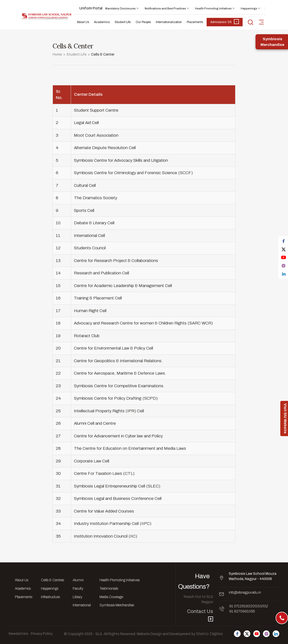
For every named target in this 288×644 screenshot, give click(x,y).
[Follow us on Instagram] (266, 634)
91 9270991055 (242, 611)
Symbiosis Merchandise (117, 605)
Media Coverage (111, 597)
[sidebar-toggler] (261, 22)
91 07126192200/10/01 (248, 606)
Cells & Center (103, 54)
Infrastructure (50, 597)
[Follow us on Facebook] (237, 634)
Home (57, 54)
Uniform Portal (91, 8)
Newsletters (18, 634)
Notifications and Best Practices (165, 8)
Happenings (249, 8)
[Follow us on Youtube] (257, 634)
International (82, 605)
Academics (102, 22)
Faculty (78, 589)
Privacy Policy (42, 634)
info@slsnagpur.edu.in (245, 593)
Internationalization (169, 22)
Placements (195, 22)
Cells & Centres (52, 580)
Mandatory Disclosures (120, 8)
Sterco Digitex (209, 634)
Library (78, 597)
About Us (83, 22)
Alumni (78, 580)
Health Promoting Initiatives (213, 8)
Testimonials (109, 589)
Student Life (123, 22)
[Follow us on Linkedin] (276, 634)
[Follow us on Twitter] (247, 634)
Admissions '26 (225, 22)
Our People (143, 22)
